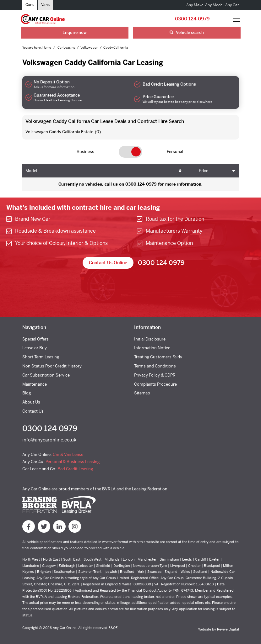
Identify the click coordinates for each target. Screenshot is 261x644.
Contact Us (33, 411)
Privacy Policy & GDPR (155, 375)
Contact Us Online (108, 263)
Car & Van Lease (68, 454)
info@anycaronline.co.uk (49, 440)
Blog (27, 393)
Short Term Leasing (41, 357)
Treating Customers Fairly (158, 357)
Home (47, 48)
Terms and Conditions (155, 366)
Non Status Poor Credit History (52, 366)
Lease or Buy (35, 348)
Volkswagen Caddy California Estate (59, 132)
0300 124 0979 (192, 19)
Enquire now (75, 32)
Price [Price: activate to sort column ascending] (204, 171)
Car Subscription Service (46, 375)
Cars (30, 5)
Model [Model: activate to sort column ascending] (31, 171)
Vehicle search (187, 32)
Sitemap (142, 393)
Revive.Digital (228, 629)
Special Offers (35, 339)
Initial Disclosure (150, 339)
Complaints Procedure (155, 384)
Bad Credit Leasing (75, 469)
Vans (45, 5)
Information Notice (152, 348)
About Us (31, 402)
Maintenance (35, 384)
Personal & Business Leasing (73, 462)
